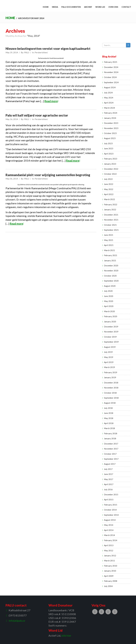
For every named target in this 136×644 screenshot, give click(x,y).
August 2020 (110, 286)
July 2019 (108, 352)
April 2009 (109, 576)
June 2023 (109, 148)
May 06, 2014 (12, 179)
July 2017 (108, 469)
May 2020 (109, 301)
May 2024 (109, 98)
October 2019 (110, 337)
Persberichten (41, 52)
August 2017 (110, 464)
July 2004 (108, 586)
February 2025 (111, 62)
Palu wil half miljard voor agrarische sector (37, 115)
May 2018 (109, 418)
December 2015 (111, 494)
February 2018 (111, 433)
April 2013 (109, 545)
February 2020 (111, 316)
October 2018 (110, 393)
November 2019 (111, 332)
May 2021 (109, 240)
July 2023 (108, 143)
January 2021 (110, 260)
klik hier (66, 636)
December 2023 (111, 123)
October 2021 (110, 225)
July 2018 (108, 408)
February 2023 (111, 159)
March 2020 (109, 311)
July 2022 (108, 179)
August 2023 (110, 138)
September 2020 (111, 281)
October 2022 (110, 174)
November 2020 (111, 271)
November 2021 (111, 220)
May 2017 (109, 479)
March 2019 (109, 367)
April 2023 (109, 154)
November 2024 (111, 72)
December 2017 (111, 444)
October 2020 (110, 276)
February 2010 (111, 566)
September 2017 (111, 459)
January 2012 (110, 556)
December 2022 (111, 169)
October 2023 (110, 133)
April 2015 (109, 500)
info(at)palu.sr (17, 621)
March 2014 (109, 535)
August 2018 (110, 403)
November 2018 (111, 388)
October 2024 (110, 77)
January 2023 (110, 164)
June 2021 (109, 235)
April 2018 (109, 423)
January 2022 (110, 210)
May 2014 (109, 525)
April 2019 (109, 362)
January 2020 (110, 322)
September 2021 (111, 230)
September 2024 (111, 82)
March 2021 (109, 250)
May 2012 (109, 551)
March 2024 (109, 108)
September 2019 (111, 342)
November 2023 (111, 128)
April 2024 (109, 103)
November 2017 (111, 449)
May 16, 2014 (12, 119)
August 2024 (110, 87)
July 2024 (108, 93)
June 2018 (109, 413)
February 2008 (111, 581)
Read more (51, 101)
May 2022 (109, 189)
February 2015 (111, 505)
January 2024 (110, 118)
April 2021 (109, 245)
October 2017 (110, 454)
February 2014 (111, 540)
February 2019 (111, 372)
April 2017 (109, 484)
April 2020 (109, 306)
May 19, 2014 (12, 52)
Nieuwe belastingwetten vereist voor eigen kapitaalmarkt (48, 49)
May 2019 (109, 357)
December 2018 (111, 383)
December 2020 (111, 266)
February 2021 (111, 255)
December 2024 (111, 67)
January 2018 (110, 438)
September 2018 (111, 398)
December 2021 (111, 215)
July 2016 (108, 489)
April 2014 (109, 530)
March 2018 (109, 428)
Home (10, 18)
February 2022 (111, 204)
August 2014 (110, 520)
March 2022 (109, 199)
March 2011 (109, 561)
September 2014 (111, 515)
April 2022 (109, 194)
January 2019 (110, 377)
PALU (27, 52)
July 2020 (108, 291)
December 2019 (111, 327)
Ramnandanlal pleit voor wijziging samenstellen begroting (48, 175)
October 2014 (110, 510)
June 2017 (109, 474)
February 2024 (111, 113)
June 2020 (109, 296)
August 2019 (110, 347)
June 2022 (109, 184)
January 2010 (110, 571)
